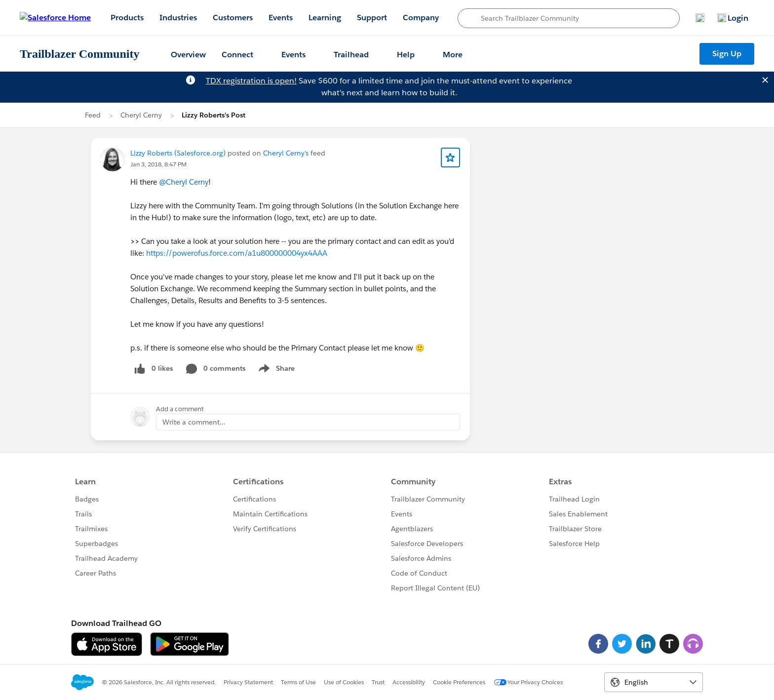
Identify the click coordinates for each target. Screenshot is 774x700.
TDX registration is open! (251, 81)
